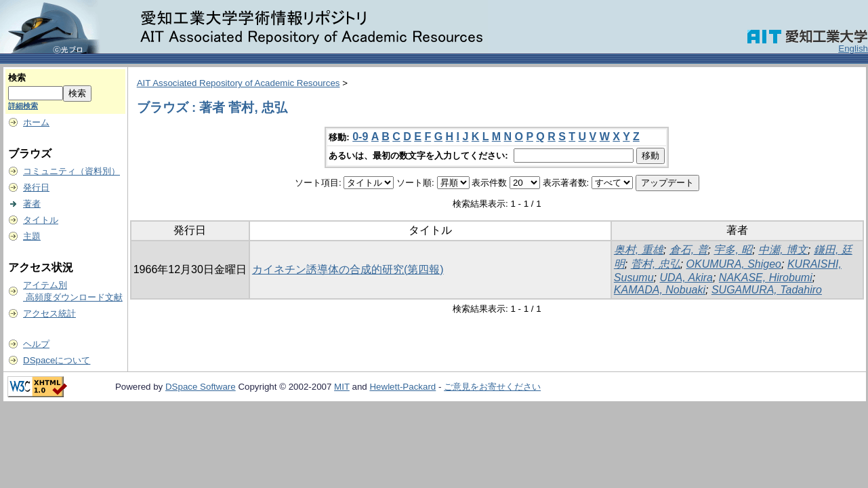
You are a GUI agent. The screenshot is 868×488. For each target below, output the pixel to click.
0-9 (360, 137)
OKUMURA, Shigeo (734, 264)
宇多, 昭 (733, 250)
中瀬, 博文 (783, 250)
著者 (32, 204)
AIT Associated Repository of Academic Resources (239, 83)
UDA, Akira (686, 278)
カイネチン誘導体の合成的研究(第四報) (348, 269)
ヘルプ (36, 344)
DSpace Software (201, 387)
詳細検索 (23, 106)
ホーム (36, 122)
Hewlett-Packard (402, 387)
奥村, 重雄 (639, 250)
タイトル (41, 220)
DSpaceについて (57, 360)
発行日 (36, 187)
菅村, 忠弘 (656, 264)
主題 (32, 236)
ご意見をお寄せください (492, 387)
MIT (342, 387)
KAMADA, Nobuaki (660, 290)
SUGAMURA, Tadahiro (767, 290)
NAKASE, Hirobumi (766, 278)
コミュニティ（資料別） (71, 171)
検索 (17, 78)
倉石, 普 (689, 250)
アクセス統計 (49, 313)
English (853, 48)
